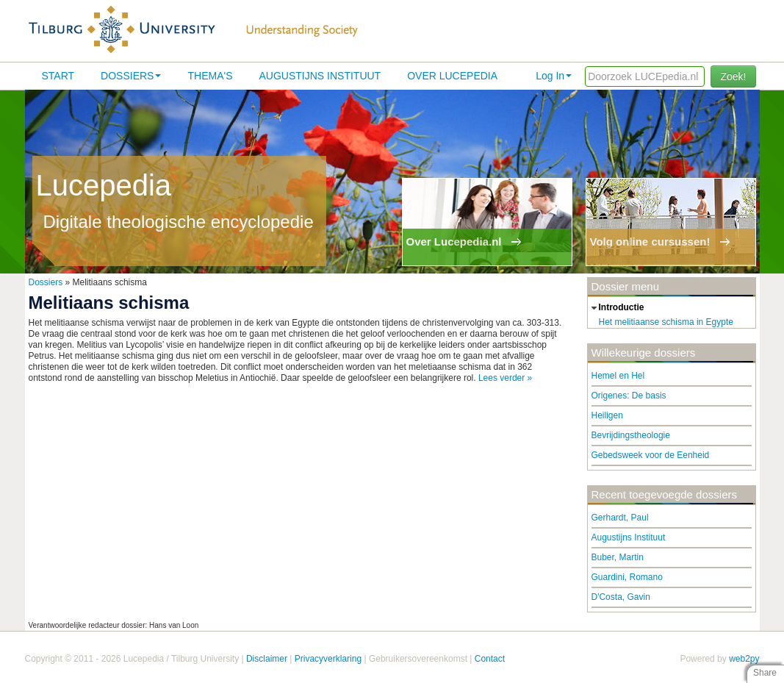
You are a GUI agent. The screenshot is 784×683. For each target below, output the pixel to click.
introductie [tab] (616, 308)
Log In (554, 76)
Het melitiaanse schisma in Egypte (666, 322)
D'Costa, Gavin (621, 597)
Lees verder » (505, 378)
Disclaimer (267, 659)
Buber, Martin (618, 557)
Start (58, 76)
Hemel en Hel (618, 376)
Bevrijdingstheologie (631, 435)
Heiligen (607, 415)
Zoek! (733, 76)
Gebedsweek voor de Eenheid (651, 455)
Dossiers (131, 76)
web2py (744, 659)
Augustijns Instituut (320, 76)
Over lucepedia (452, 76)
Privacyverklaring (328, 659)
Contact (490, 659)
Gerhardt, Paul (620, 518)
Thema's (210, 76)
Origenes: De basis (629, 396)
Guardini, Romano (627, 577)
